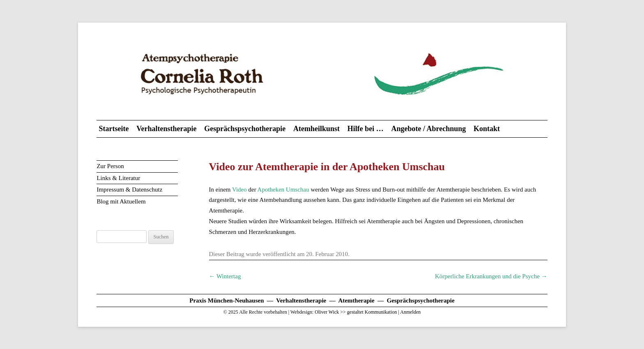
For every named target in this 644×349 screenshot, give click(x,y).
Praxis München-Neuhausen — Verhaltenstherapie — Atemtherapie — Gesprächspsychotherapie (322, 300)
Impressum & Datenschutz (129, 190)
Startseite (114, 129)
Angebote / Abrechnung (428, 129)
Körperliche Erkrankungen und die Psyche (491, 276)
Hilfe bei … (366, 129)
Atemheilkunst (316, 129)
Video (239, 190)
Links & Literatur (118, 178)
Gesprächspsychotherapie (245, 129)
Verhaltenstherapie (166, 129)
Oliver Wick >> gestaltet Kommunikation (356, 312)
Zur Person (110, 166)
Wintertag (225, 276)
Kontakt (487, 129)
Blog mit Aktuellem (121, 201)
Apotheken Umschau (283, 190)
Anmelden (410, 312)
